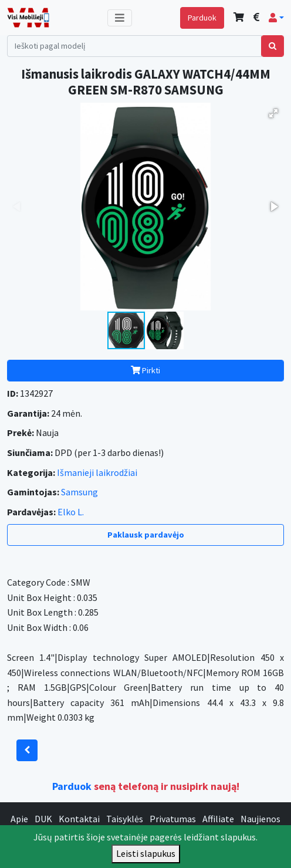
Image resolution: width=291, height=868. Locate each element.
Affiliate (218, 819)
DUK (43, 819)
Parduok (202, 18)
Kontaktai (79, 819)
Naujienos (260, 819)
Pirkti (145, 370)
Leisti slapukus (146, 853)
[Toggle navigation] (120, 18)
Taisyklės (125, 819)
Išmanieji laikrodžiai (97, 472)
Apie (19, 819)
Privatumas (173, 819)
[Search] (134, 46)
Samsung (79, 492)
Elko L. (71, 512)
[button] (276, 18)
